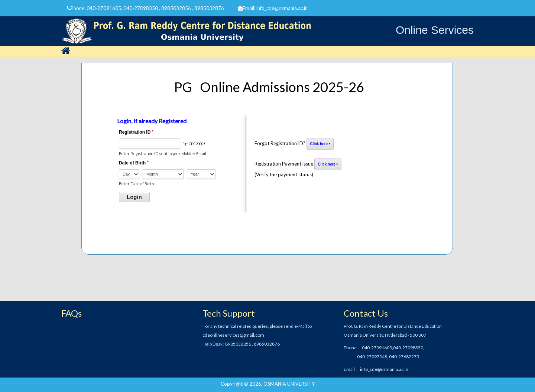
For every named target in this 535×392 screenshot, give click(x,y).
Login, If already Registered (152, 121)
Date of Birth (132, 163)
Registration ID (135, 132)
